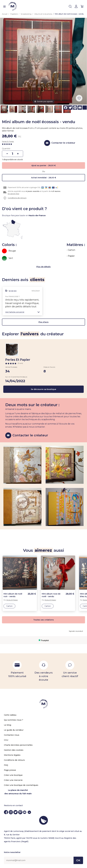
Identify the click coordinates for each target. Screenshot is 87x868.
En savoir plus (13, 194)
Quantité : (7, 149)
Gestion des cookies (14, 750)
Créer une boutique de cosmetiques (21, 785)
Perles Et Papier (8, 141)
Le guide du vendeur (14, 730)
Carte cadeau (10, 715)
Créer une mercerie (13, 780)
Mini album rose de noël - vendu (51, 595)
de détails (46, 267)
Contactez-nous (12, 735)
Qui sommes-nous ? (14, 720)
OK (78, 860)
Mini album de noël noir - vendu (13, 595)
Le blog (8, 725)
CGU (6, 740)
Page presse (10, 770)
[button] (22, 312)
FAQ (6, 765)
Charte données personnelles (18, 745)
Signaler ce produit (76, 631)
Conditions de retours (17, 198)
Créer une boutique (13, 775)
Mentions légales (12, 755)
